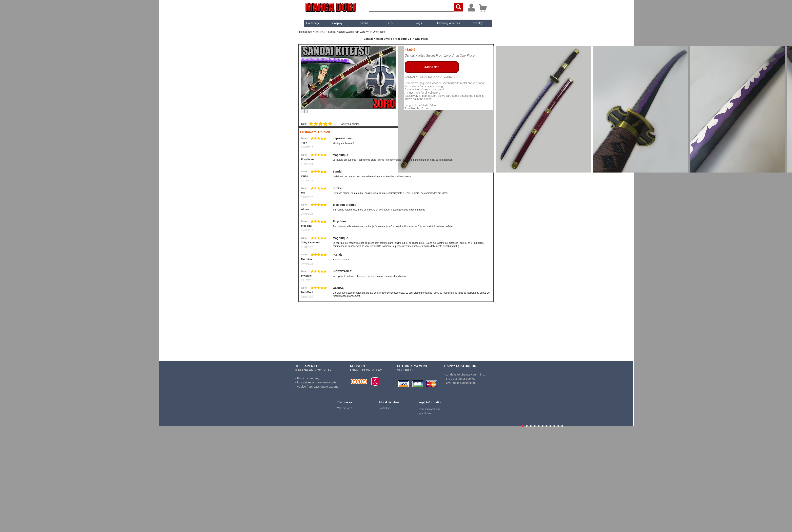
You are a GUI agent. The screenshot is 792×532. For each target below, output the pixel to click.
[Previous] (303, 111)
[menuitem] (313, 23)
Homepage (313, 23)
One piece (320, 32)
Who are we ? (345, 408)
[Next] (306, 111)
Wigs (419, 23)
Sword (364, 23)
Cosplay (337, 23)
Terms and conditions (429, 409)
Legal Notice (424, 413)
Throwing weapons (448, 23)
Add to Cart (432, 67)
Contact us (384, 408)
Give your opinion (350, 124)
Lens (390, 23)
